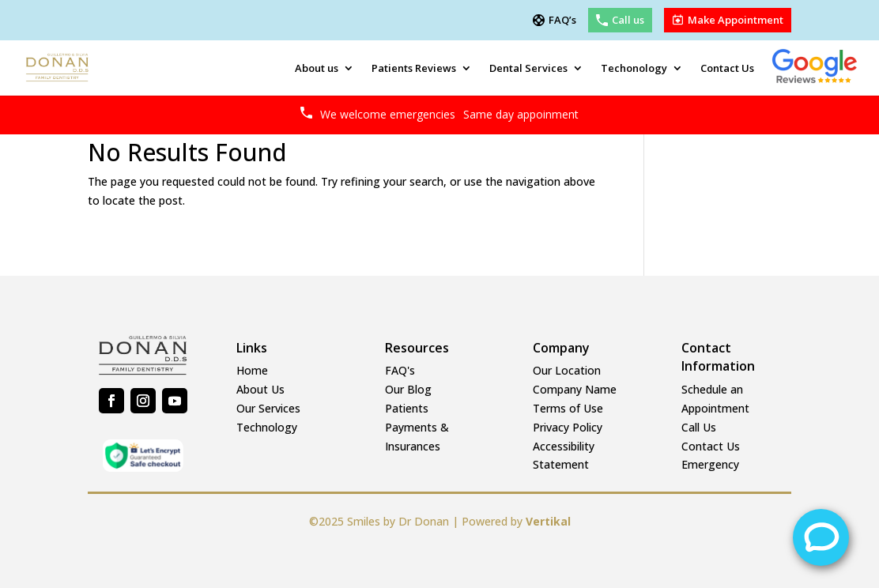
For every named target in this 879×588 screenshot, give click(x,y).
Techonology (634, 68)
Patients (407, 408)
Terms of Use (568, 408)
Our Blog (408, 389)
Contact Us (727, 68)
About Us (260, 389)
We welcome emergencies (449, 114)
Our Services (268, 408)
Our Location (567, 370)
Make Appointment (736, 20)
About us (317, 68)
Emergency (710, 464)
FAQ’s (562, 20)
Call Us (699, 427)
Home (252, 370)
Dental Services (528, 68)
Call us (628, 20)
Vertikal (548, 521)
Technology (267, 427)
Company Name (575, 389)
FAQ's (400, 370)
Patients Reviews (414, 68)
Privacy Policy (568, 427)
